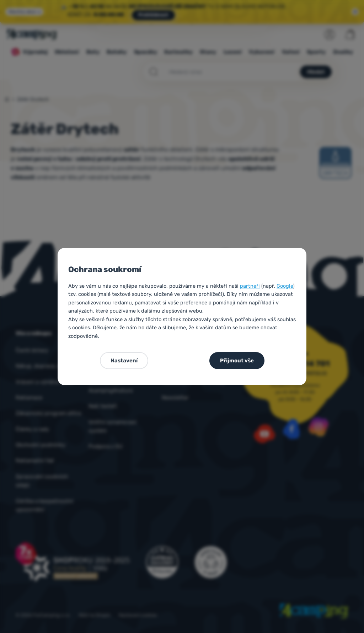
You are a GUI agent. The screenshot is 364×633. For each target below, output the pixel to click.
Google (285, 286)
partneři (250, 286)
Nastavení (124, 361)
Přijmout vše (237, 361)
